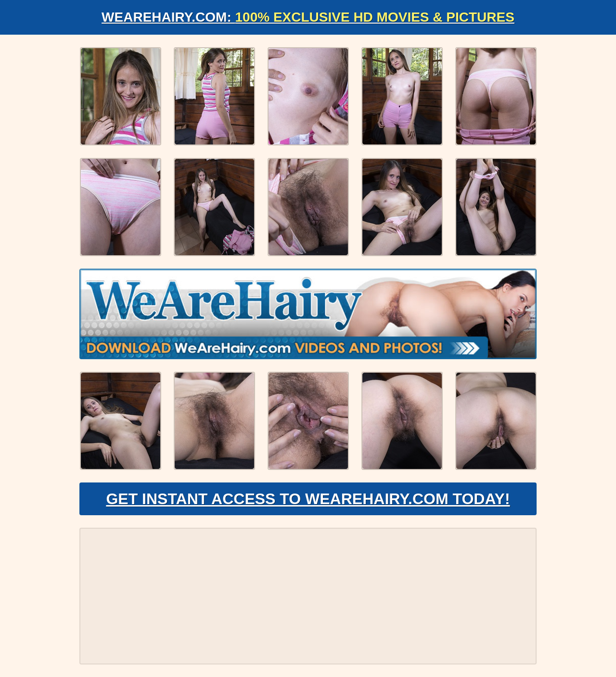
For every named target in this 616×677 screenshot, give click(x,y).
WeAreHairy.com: (308, 17)
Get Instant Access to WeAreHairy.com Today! (308, 499)
